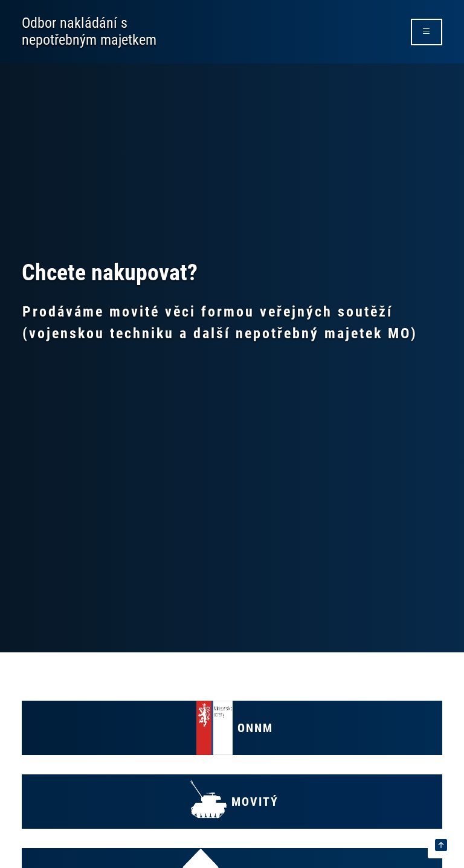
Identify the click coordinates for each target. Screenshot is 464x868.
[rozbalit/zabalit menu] (427, 32)
